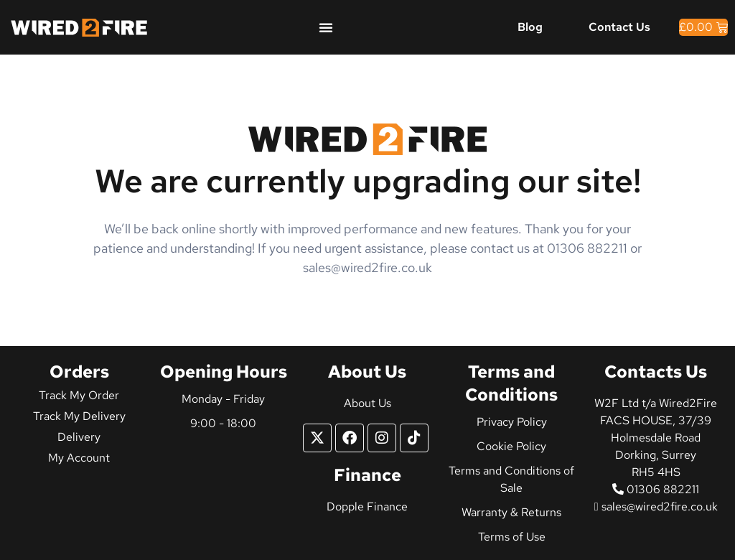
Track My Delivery (79, 416)
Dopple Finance (367, 507)
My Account (79, 458)
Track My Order (79, 395)
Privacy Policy (512, 422)
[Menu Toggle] (326, 27)
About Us (367, 403)
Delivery (79, 437)
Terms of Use (512, 537)
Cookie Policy (511, 446)
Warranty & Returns (511, 512)
